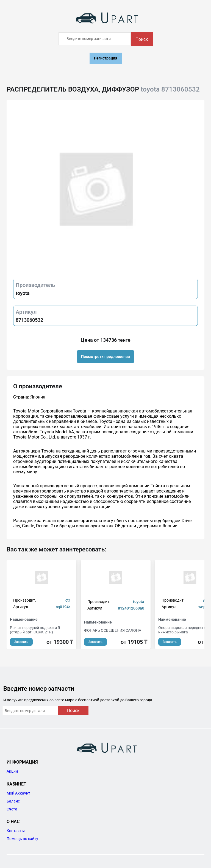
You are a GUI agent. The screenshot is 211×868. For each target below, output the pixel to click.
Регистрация (106, 58)
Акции (12, 771)
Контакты (16, 831)
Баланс (13, 801)
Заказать (21, 642)
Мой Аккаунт (18, 793)
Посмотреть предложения (105, 357)
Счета (12, 809)
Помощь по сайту (22, 839)
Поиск (142, 39)
